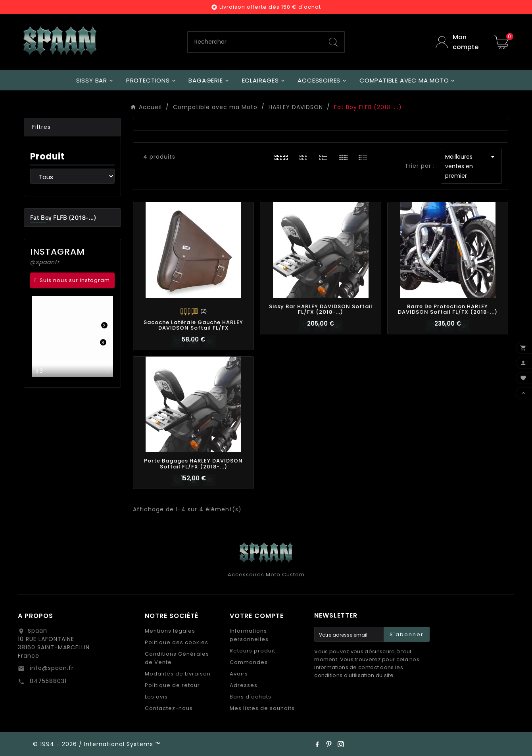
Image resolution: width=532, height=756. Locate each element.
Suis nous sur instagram (75, 280)
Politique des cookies (177, 642)
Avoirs (239, 674)
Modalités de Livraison (178, 674)
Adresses (244, 685)
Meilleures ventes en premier (471, 166)
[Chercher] (255, 42)
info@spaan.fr (51, 668)
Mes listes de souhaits (262, 708)
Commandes (249, 662)
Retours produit (253, 651)
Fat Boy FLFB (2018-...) (63, 217)
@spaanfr (45, 262)
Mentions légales (170, 631)
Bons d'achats (251, 697)
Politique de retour (172, 685)
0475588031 (47, 681)
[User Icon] (459, 42)
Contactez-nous (169, 708)
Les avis (156, 697)
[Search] (333, 42)
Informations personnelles (249, 635)
